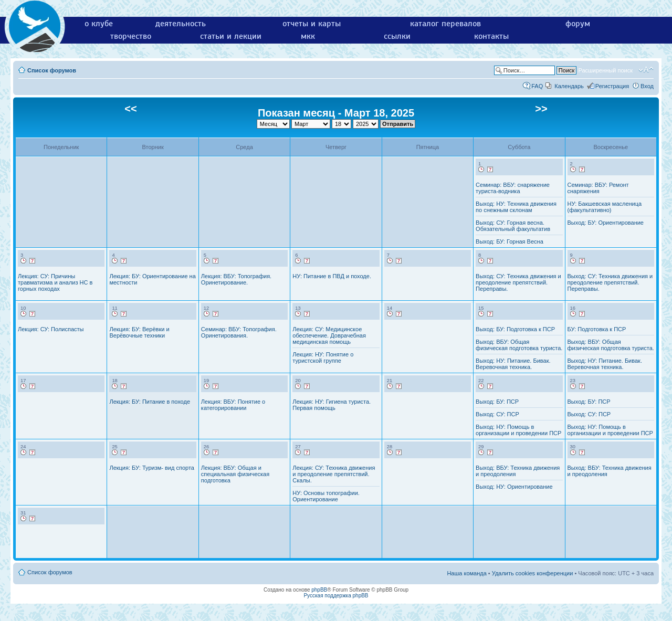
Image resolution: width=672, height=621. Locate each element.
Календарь (569, 86)
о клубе (99, 24)
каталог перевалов (445, 24)
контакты (491, 36)
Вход (647, 86)
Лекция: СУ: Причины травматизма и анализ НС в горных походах (55, 282)
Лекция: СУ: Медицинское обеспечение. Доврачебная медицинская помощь (329, 335)
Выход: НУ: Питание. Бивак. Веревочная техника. (513, 364)
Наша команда (466, 573)
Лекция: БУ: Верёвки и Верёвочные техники (139, 332)
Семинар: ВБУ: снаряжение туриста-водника (513, 188)
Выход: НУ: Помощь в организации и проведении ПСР (518, 430)
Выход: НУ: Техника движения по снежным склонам (516, 207)
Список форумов (52, 70)
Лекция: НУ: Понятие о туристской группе (323, 357)
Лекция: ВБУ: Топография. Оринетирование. (236, 279)
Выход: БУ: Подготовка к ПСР (515, 329)
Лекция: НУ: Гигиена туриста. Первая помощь (332, 405)
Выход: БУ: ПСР (497, 402)
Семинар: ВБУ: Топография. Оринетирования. (239, 332)
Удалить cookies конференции (533, 573)
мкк (308, 36)
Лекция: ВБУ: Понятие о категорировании (233, 405)
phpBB (319, 590)
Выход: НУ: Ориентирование (514, 487)
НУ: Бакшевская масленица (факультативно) (605, 207)
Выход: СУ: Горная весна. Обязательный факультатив (513, 226)
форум (578, 24)
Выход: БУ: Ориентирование (606, 223)
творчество (131, 36)
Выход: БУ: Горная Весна (510, 241)
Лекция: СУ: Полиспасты (51, 329)
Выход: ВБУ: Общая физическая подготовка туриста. (519, 345)
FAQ (537, 86)
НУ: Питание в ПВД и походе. (332, 276)
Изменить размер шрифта (646, 70)
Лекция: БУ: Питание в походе (150, 402)
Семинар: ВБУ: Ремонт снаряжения (598, 188)
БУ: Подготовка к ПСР (597, 329)
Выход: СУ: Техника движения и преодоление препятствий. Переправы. (518, 282)
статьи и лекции (231, 36)
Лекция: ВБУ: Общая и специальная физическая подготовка (235, 474)
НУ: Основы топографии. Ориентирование (326, 496)
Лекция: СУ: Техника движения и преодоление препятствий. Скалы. (334, 474)
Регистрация (612, 86)
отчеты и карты (312, 24)
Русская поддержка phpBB (336, 596)
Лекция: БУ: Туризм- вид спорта (152, 468)
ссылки (397, 36)
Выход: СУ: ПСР (497, 414)
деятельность (181, 24)
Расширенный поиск (605, 70)
